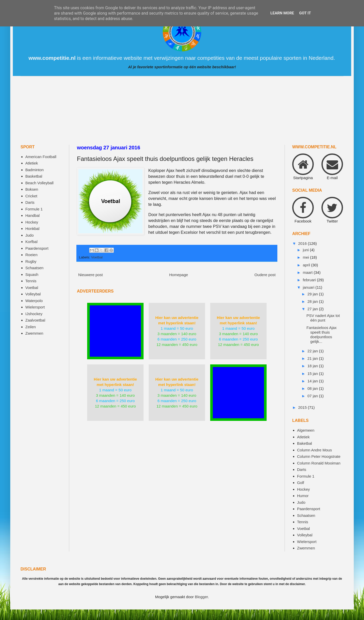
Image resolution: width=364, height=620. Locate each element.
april (307, 265)
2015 (303, 407)
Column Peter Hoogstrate (319, 456)
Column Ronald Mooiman (319, 463)
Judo (30, 235)
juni (306, 250)
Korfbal (32, 242)
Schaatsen (34, 268)
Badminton (35, 170)
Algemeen (306, 430)
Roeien (32, 255)
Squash (32, 274)
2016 (303, 243)
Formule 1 (34, 209)
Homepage (179, 275)
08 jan (313, 388)
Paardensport (37, 248)
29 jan (313, 294)
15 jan (313, 374)
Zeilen (31, 327)
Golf (301, 483)
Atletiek (32, 163)
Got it (305, 13)
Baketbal (305, 443)
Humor (303, 496)
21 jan (313, 358)
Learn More (282, 13)
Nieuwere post (90, 275)
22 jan (313, 351)
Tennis (31, 281)
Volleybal (33, 294)
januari (309, 287)
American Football (41, 157)
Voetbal (97, 257)
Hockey (32, 222)
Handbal (33, 215)
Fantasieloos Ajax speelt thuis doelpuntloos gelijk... (322, 335)
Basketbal (34, 176)
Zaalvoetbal (35, 320)
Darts (30, 202)
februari (310, 280)
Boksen (32, 189)
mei (306, 257)
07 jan (313, 396)
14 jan (313, 381)
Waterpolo (34, 301)
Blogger (201, 597)
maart (308, 272)
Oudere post (265, 275)
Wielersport (35, 307)
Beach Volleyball (39, 183)
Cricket (31, 196)
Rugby (31, 261)
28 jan (313, 301)
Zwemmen (34, 333)
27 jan (313, 309)
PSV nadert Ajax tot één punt (323, 318)
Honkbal (32, 229)
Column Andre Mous (315, 450)
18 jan (313, 366)
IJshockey (34, 314)
